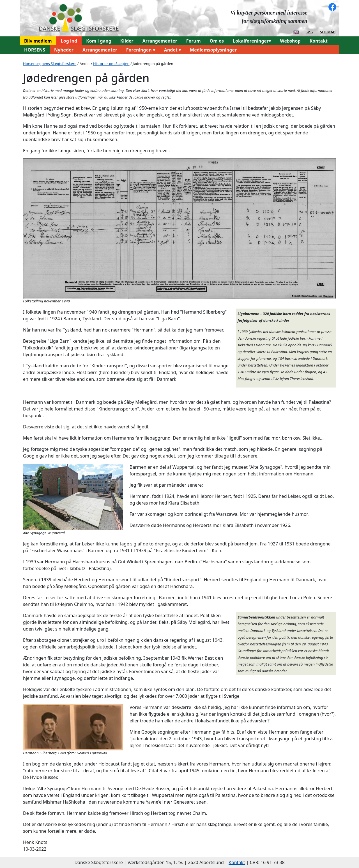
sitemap (328, 32)
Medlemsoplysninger (213, 50)
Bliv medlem (38, 41)
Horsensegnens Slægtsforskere (50, 64)
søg (309, 32)
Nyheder (64, 50)
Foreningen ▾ (141, 50)
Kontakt (319, 41)
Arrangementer (160, 41)
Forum (194, 41)
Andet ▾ (172, 50)
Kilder (127, 41)
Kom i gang (99, 41)
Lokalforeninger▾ (252, 41)
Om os (217, 41)
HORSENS (35, 50)
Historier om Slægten (111, 64)
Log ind (69, 41)
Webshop (290, 41)
